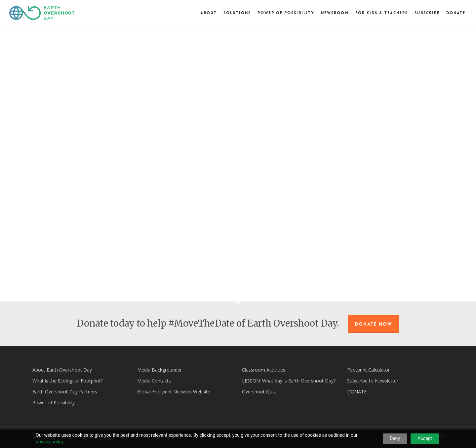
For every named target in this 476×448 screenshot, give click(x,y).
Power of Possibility (54, 403)
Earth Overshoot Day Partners (65, 392)
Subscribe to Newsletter (373, 381)
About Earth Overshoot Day (62, 370)
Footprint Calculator (368, 370)
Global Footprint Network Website (174, 392)
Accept (425, 438)
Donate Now (374, 324)
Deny (395, 438)
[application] (238, 165)
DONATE (357, 392)
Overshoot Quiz (259, 392)
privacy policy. (50, 442)
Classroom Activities (264, 370)
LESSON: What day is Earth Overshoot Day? (289, 381)
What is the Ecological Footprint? (67, 381)
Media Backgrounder (159, 370)
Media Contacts (154, 381)
